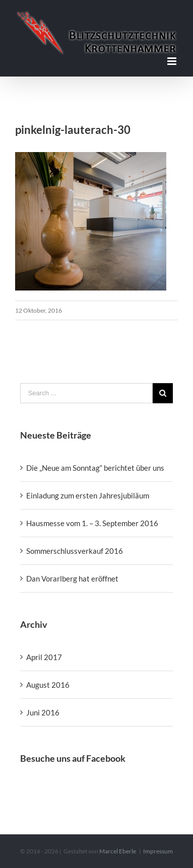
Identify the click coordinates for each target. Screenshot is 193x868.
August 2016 (48, 685)
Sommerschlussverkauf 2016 (75, 551)
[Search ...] (87, 393)
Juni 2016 (43, 712)
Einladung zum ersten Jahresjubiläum (88, 495)
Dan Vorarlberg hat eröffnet (72, 578)
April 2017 (44, 657)
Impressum (158, 851)
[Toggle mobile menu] (173, 61)
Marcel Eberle (118, 851)
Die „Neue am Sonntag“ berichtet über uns (95, 468)
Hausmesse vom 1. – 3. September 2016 (92, 523)
